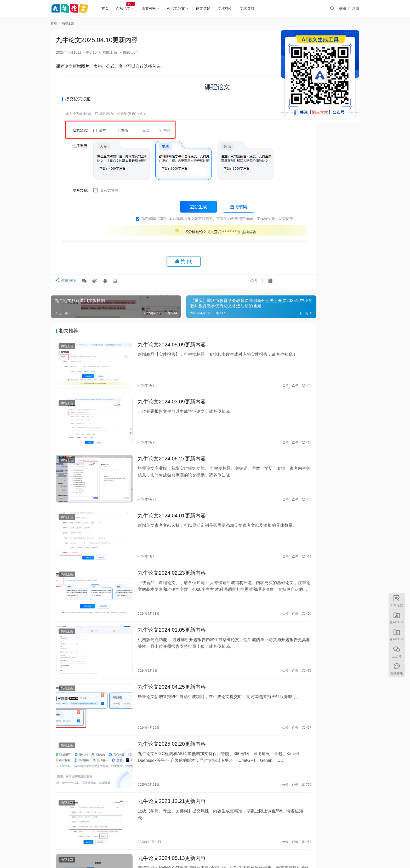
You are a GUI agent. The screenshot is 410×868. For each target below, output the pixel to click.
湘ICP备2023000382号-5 (237, 852)
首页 (113, 8)
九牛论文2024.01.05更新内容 (160, 575)
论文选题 (211, 8)
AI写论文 (131, 8)
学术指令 (233, 8)
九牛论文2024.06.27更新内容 (160, 422)
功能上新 (110, 52)
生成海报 (66, 258)
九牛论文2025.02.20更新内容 (160, 677)
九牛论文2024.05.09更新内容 (160, 321)
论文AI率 (156, 8)
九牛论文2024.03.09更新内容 (160, 372)
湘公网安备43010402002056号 (287, 852)
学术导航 (255, 8)
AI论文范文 (184, 8)
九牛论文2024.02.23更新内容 (160, 524)
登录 (343, 8)
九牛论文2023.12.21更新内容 (160, 728)
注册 (356, 8)
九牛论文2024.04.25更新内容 (160, 626)
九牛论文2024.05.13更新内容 (160, 779)
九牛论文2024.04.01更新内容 (160, 473)
